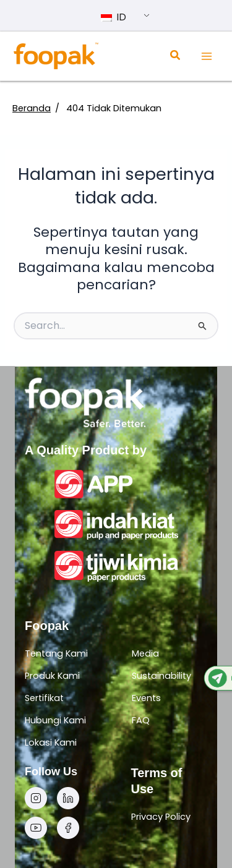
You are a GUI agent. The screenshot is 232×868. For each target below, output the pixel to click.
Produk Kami (52, 676)
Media (145, 653)
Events (146, 698)
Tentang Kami (56, 653)
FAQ (141, 720)
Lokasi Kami (51, 742)
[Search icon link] (176, 57)
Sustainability (161, 676)
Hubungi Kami (55, 720)
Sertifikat (44, 698)
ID (114, 17)
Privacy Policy (161, 817)
